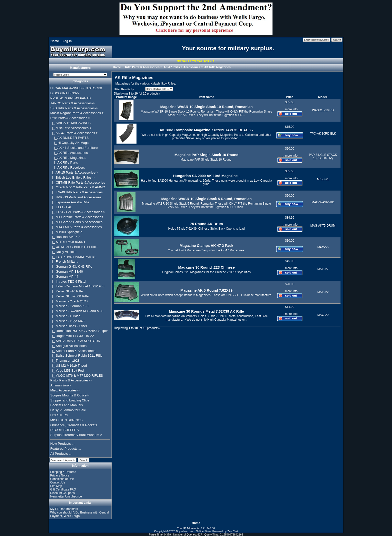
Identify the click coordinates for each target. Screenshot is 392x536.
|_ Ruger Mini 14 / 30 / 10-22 (72, 336)
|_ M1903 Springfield (66, 232)
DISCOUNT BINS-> (65, 93)
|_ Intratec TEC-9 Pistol (68, 282)
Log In (67, 41)
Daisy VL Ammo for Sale (68, 410)
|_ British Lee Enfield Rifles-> (72, 177)
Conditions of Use (62, 479)
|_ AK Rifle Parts (64, 162)
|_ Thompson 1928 (65, 361)
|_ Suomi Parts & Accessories (73, 351)
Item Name (206, 97)
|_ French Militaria (64, 261)
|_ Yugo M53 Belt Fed (67, 371)
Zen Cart (233, 531)
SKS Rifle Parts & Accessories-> (74, 108)
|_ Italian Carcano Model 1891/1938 (77, 286)
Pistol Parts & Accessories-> (71, 380)
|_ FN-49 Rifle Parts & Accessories (76, 192)
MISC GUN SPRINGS (66, 420)
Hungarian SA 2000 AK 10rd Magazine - (206, 176)
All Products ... (61, 454)
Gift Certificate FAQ (63, 489)
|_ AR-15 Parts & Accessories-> (74, 172)
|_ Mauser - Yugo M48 (67, 321)
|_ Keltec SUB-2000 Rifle (69, 296)
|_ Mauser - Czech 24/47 (69, 301)
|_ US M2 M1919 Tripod (68, 366)
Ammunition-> (60, 385)
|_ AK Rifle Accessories (69, 153)
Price (290, 97)
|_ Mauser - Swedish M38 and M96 (77, 311)
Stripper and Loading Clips (70, 400)
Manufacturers (80, 68)
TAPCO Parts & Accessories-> (72, 103)
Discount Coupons (62, 493)
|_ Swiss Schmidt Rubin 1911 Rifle (76, 356)
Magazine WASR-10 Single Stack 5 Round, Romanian (206, 199)
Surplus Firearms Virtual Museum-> (76, 435)
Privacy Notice (60, 475)
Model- (323, 97)
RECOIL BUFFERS (64, 430)
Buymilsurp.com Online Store (193, 531)
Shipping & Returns (63, 472)
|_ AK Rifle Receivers (67, 167)
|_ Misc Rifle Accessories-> (71, 128)
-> (70, 118)
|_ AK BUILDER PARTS (69, 138)
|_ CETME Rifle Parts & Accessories (78, 182)
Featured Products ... (66, 449)
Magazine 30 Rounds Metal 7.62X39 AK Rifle (206, 311)
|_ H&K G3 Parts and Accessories (76, 197)
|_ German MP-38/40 (66, 272)
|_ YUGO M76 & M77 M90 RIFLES (77, 376)
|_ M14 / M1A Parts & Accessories (76, 227)
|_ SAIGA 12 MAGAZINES (70, 123)
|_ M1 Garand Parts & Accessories (76, 222)
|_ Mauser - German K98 (69, 306)
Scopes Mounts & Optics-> (70, 395)
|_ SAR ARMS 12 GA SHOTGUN (75, 341)
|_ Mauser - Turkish (65, 316)
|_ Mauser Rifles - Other (69, 326)
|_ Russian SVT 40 (65, 237)
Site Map (56, 486)
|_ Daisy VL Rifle (63, 252)
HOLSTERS (59, 415)
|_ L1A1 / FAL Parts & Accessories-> (78, 212)
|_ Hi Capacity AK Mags (69, 143)
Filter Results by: (124, 89)
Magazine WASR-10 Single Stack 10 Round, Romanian (206, 107)
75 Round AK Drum (206, 224)
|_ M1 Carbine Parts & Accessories (77, 217)
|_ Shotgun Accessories (68, 346)
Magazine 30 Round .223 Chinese (206, 267)
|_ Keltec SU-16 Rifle (66, 291)
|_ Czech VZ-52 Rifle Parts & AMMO (78, 187)
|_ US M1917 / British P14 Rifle (74, 247)
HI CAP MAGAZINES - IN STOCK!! (76, 88)
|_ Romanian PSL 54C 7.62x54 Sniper (79, 331)
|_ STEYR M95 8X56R (68, 242)
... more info (290, 109)
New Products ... (62, 444)
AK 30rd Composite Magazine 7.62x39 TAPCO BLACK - (206, 130)
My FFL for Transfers (64, 509)
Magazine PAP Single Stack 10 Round (206, 155)
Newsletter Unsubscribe (66, 496)
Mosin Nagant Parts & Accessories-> (77, 113)
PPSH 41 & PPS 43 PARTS (70, 98)
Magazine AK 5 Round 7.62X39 (206, 290)
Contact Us (58, 482)
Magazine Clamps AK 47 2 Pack (207, 246)
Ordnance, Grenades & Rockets (74, 425)
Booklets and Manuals (66, 405)
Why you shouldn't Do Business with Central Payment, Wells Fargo (80, 514)
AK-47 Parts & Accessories (182, 67)
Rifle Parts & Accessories (142, 67)
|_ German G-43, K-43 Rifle (71, 266)
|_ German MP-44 (64, 277)
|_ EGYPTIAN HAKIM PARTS (73, 257)
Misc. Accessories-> (65, 390)
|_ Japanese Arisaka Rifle (70, 202)
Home (55, 41)
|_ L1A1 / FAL (61, 207)
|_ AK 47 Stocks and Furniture (74, 148)
